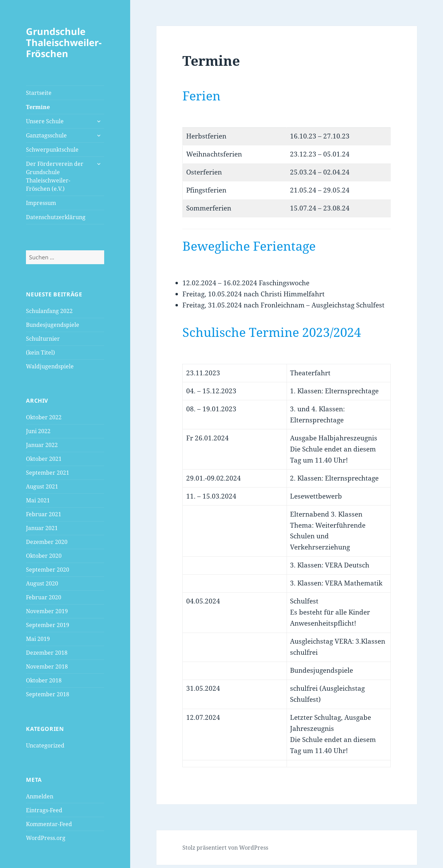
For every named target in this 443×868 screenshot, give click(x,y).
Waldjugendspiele (50, 366)
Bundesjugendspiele (53, 325)
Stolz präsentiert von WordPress (225, 848)
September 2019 (48, 625)
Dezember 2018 (47, 653)
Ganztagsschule (46, 135)
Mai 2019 (38, 639)
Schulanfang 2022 (49, 311)
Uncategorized (45, 745)
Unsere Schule (45, 121)
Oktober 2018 (44, 680)
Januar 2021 (42, 528)
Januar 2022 (42, 445)
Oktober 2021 (44, 459)
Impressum (41, 203)
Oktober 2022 (44, 417)
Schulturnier (43, 339)
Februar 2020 (44, 597)
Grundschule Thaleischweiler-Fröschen (64, 42)
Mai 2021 (38, 500)
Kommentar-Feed (49, 824)
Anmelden (40, 796)
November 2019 (47, 611)
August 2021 (42, 486)
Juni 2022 (38, 431)
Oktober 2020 (44, 556)
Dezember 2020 (47, 542)
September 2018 (48, 694)
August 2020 (42, 583)
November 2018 (47, 666)
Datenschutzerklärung (56, 217)
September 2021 (48, 473)
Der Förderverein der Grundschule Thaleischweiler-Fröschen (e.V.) (55, 176)
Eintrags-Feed (44, 810)
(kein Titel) (40, 352)
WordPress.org (46, 838)
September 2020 (48, 570)
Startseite (39, 93)
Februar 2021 (44, 514)
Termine (38, 107)
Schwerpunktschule (52, 150)
